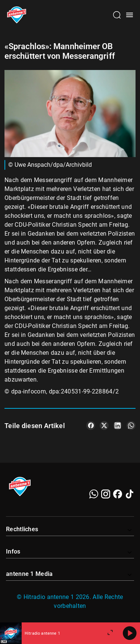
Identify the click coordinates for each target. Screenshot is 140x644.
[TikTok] (130, 494)
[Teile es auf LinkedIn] (118, 425)
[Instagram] (106, 494)
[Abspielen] (130, 633)
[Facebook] (118, 494)
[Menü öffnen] (130, 15)
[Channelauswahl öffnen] (117, 15)
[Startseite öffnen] (17, 15)
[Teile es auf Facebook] (91, 425)
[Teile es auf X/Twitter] (104, 425)
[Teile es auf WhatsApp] (131, 425)
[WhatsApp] (94, 494)
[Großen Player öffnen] (110, 633)
